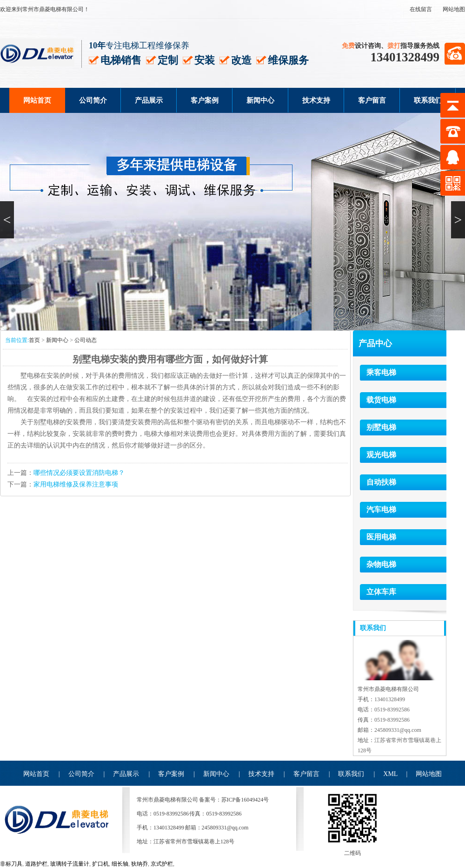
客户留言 (372, 100)
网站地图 (454, 9)
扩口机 (100, 864)
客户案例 (205, 100)
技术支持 (316, 100)
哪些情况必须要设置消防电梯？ (79, 473)
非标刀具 (11, 864)
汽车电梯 (381, 510)
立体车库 (381, 592)
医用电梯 (381, 537)
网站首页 (37, 100)
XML (390, 774)
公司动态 (86, 340)
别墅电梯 (381, 427)
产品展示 (149, 100)
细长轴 (120, 864)
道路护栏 (36, 864)
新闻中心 (260, 100)
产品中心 (375, 343)
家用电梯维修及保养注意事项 (76, 484)
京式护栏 (162, 864)
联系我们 (428, 100)
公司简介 (93, 100)
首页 (34, 340)
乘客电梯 (381, 372)
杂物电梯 (381, 564)
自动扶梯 (381, 482)
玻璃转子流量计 (70, 864)
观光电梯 (381, 455)
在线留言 (421, 9)
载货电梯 (381, 400)
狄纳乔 (139, 864)
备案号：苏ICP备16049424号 (234, 800)
